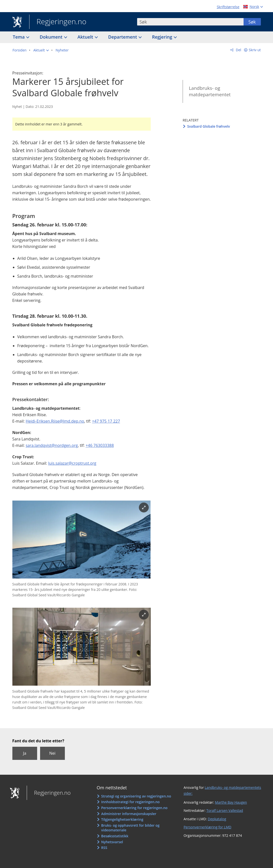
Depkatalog (217, 819)
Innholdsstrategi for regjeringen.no (130, 802)
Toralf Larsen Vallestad (225, 810)
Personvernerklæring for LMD (208, 827)
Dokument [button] (52, 37)
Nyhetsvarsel (112, 842)
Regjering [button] (163, 37)
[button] (41, 50)
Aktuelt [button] (86, 37)
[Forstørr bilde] (144, 507)
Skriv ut (255, 50)
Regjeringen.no (58, 22)
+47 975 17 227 (106, 421)
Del (238, 50)
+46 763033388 (100, 445)
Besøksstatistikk (115, 836)
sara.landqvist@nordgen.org (52, 445)
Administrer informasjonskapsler (129, 814)
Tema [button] (19, 37)
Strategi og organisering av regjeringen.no (136, 796)
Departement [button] (123, 37)
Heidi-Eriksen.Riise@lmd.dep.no (55, 421)
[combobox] (190, 22)
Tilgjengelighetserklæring (122, 819)
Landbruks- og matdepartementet (210, 91)
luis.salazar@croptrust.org (72, 463)
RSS (104, 848)
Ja (25, 753)
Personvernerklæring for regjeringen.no (134, 808)
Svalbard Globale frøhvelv (209, 126)
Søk (252, 22)
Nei (52, 753)
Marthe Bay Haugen (231, 802)
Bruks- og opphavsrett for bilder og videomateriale (130, 828)
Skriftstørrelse (228, 7)
